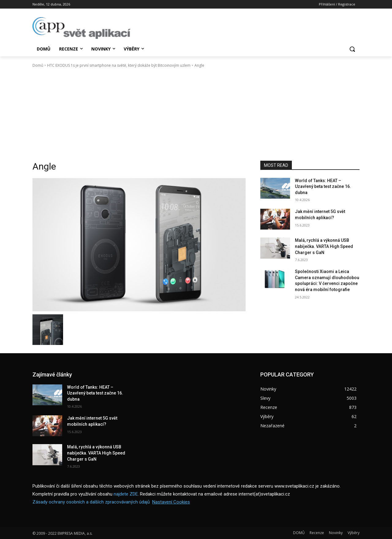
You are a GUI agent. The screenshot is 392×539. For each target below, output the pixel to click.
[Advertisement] (196, 114)
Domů (38, 65)
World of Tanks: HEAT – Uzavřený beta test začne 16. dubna (323, 187)
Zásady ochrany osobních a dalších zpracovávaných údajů (91, 502)
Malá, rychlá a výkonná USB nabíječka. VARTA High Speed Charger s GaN (324, 246)
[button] (352, 49)
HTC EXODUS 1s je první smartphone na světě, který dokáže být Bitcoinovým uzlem (119, 65)
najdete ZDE (126, 494)
